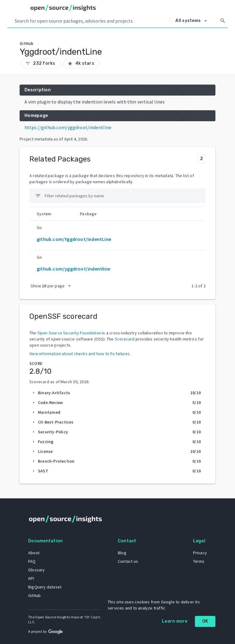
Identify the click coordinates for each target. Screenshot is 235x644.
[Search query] (91, 21)
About (34, 553)
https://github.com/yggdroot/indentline (68, 127)
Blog (122, 553)
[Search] (223, 21)
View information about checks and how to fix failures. (80, 354)
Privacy (200, 553)
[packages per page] (52, 286)
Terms (199, 561)
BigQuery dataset (45, 587)
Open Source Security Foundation (69, 333)
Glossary (37, 570)
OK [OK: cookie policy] (205, 621)
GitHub (34, 595)
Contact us (128, 561)
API (31, 578)
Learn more (175, 621)
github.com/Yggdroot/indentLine (74, 239)
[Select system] (193, 21)
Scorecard (125, 339)
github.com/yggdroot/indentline (73, 269)
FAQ (32, 561)
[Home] (63, 8)
